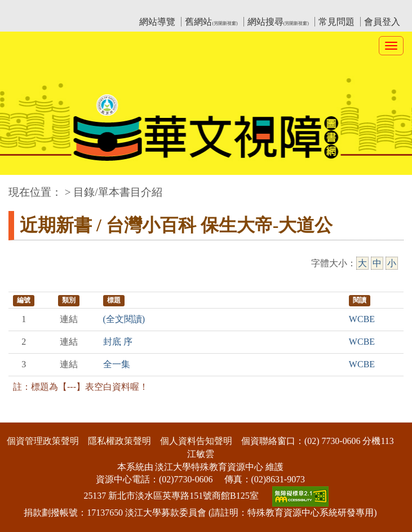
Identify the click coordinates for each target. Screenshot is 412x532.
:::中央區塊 (22, 186)
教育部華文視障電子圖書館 (108, 9)
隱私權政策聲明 (119, 441)
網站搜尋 (278, 22)
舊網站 (211, 22)
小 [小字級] (392, 263)
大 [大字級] (362, 263)
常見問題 (336, 22)
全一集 (117, 364)
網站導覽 (157, 22)
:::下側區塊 (22, 415)
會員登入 (382, 22)
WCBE (362, 319)
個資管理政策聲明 (43, 441)
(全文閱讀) (124, 319)
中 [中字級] (377, 263)
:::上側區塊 (30, 9)
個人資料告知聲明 (196, 441)
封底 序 (118, 342)
